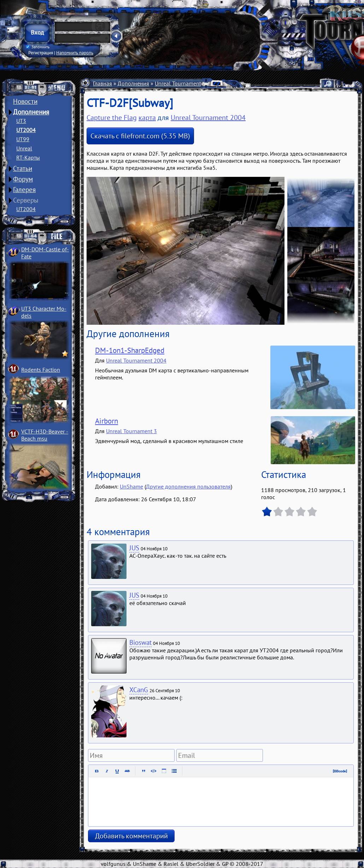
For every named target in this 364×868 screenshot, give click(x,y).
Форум (23, 179)
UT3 (21, 121)
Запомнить (38, 47)
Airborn (107, 421)
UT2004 (26, 130)
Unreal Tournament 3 (131, 431)
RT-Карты (28, 157)
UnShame (131, 486)
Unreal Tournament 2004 (185, 83)
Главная (102, 83)
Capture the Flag (112, 118)
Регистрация (41, 53)
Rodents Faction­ (41, 370)
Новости (25, 101)
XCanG (139, 690)
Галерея (24, 190)
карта (147, 118)
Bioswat (140, 642)
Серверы (26, 200)
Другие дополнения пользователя (188, 486)
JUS (134, 548)
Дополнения (31, 112)
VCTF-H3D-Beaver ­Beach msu (45, 435)
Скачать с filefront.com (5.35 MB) (140, 136)
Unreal (24, 148)
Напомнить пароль (75, 53)
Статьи (23, 168)
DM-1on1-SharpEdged (130, 350)
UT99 (23, 139)
